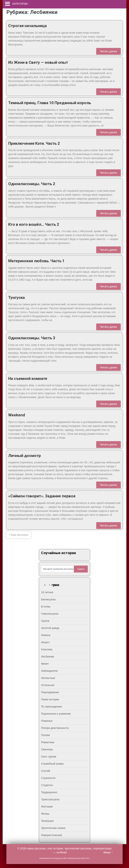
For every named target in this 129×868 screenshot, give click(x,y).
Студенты (47, 785)
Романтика (48, 742)
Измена (46, 635)
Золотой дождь (50, 628)
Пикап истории (50, 699)
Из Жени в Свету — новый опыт (38, 62)
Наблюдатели (49, 671)
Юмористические (52, 835)
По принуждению (51, 707)
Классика (47, 649)
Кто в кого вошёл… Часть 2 (34, 224)
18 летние (47, 592)
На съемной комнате (28, 379)
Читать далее (108, 51)
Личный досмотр (25, 456)
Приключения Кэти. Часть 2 (34, 143)
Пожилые (47, 721)
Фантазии (47, 807)
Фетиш (45, 814)
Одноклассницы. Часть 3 (32, 338)
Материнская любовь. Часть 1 (36, 261)
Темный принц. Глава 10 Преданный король (50, 103)
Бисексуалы (48, 599)
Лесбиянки (48, 657)
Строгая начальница (27, 26)
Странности (48, 778)
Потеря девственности (55, 728)
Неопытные (48, 678)
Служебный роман (52, 764)
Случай (46, 771)
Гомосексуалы (50, 614)
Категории (20, 4)
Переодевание (50, 692)
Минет (45, 664)
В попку (46, 607)
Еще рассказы (19, 535)
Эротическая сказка (53, 828)
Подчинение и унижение (56, 714)
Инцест (45, 642)
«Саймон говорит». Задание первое (42, 496)
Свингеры (47, 749)
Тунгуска (16, 298)
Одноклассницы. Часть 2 (32, 184)
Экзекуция (47, 821)
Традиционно (49, 792)
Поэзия (45, 735)
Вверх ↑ (108, 852)
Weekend (17, 415)
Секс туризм (49, 757)
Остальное (48, 685)
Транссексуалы (50, 799)
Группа (45, 621)
